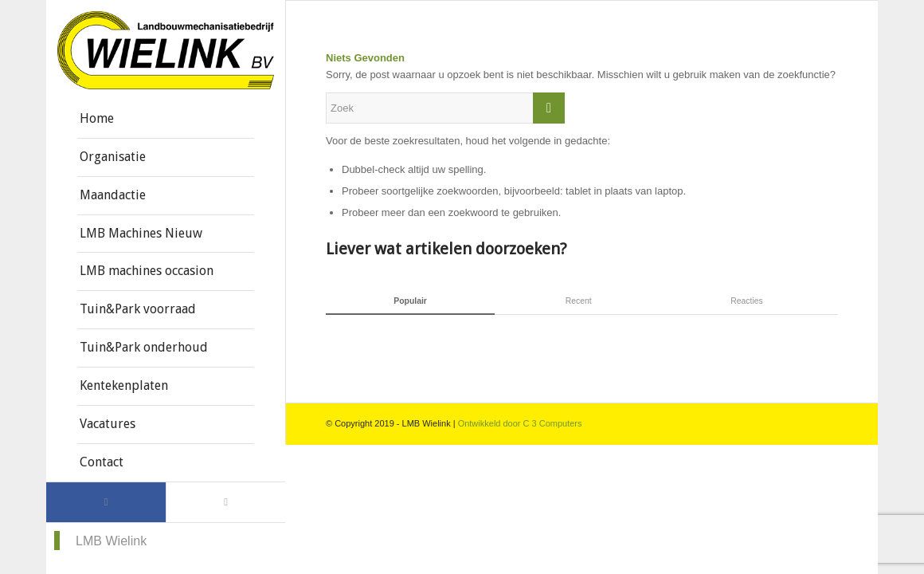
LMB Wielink (111, 541)
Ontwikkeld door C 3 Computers (520, 423)
